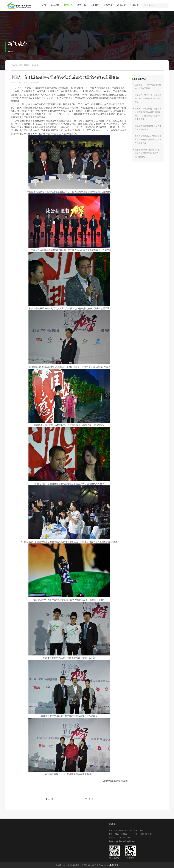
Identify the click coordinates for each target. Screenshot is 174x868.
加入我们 (95, 5)
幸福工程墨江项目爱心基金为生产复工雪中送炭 (148, 128)
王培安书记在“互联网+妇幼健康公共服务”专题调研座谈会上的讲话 (148, 98)
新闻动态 (68, 5)
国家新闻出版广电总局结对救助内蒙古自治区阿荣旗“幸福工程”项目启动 (148, 153)
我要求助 (135, 5)
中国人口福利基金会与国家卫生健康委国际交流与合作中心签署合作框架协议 (148, 140)
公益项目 (55, 5)
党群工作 (108, 5)
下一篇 (89, 799)
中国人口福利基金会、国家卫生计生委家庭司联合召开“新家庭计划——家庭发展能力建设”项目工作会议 (148, 114)
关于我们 (81, 5)
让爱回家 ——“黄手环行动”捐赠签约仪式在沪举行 (148, 87)
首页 (44, 5)
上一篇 (49, 799)
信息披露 (121, 5)
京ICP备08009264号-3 (90, 865)
